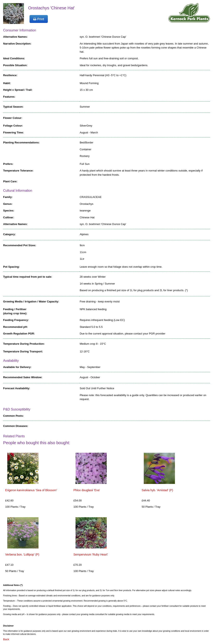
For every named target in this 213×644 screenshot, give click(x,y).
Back (6, 639)
